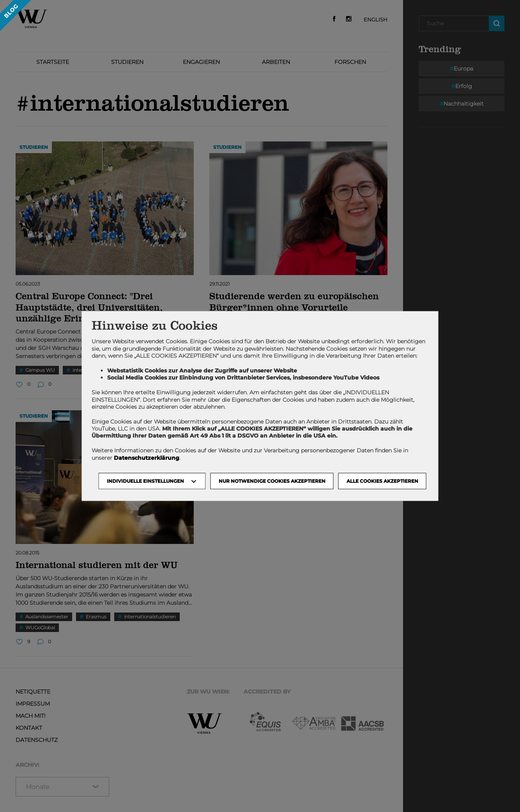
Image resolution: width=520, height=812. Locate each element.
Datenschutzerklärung (147, 457)
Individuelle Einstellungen (145, 481)
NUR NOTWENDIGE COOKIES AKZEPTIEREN (272, 481)
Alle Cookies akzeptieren (382, 481)
